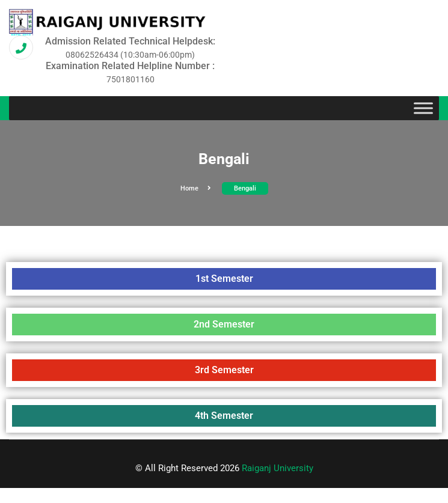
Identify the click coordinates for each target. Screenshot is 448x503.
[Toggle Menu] (423, 108)
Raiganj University (278, 468)
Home (196, 188)
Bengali (245, 188)
